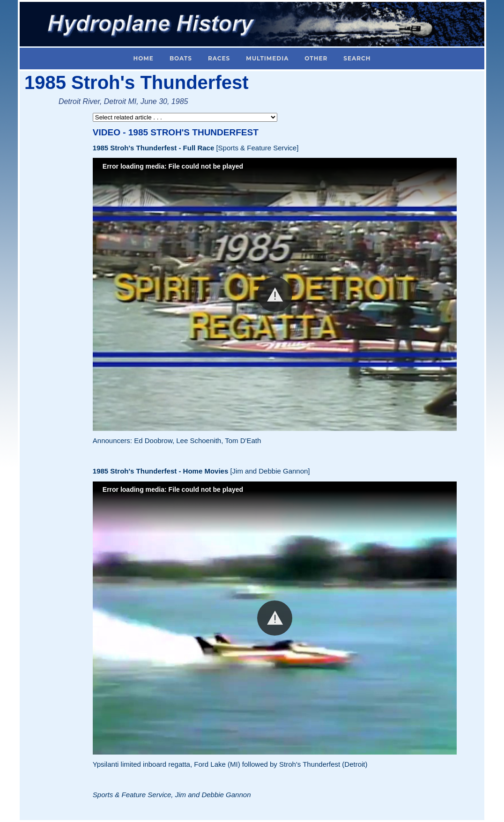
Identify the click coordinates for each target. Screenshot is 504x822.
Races (219, 58)
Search (357, 58)
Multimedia (267, 58)
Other (316, 58)
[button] (275, 294)
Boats (181, 58)
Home (144, 58)
